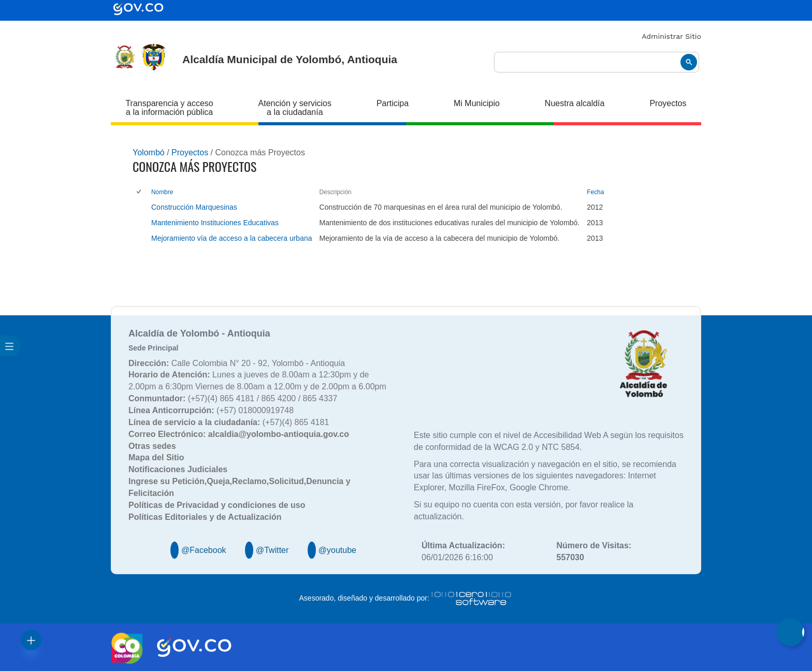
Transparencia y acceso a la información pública (169, 108)
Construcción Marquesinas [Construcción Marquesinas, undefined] (194, 207)
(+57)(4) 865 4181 (229, 422)
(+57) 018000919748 (211, 410)
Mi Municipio (477, 103)
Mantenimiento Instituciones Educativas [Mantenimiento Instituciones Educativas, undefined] (215, 223)
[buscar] (597, 62)
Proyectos (668, 103)
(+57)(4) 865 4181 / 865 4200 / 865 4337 (233, 398)
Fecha (595, 192)
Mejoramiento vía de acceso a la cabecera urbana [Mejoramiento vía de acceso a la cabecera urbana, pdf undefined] (232, 238)
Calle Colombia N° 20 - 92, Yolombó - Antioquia (237, 363)
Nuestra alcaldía (575, 103)
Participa (393, 103)
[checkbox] (140, 192)
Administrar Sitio (671, 36)
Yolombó (149, 152)
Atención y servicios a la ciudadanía (295, 108)
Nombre (162, 192)
